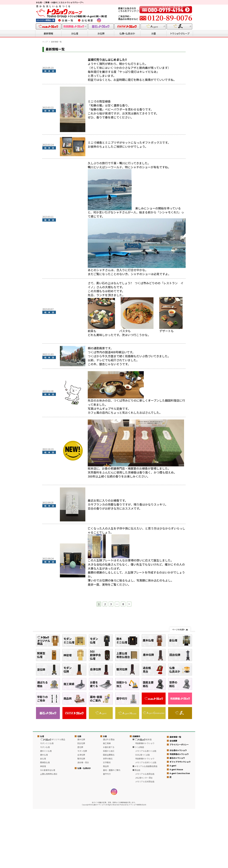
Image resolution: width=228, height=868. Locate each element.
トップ (45, 42)
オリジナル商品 (53, 798)
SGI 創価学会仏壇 (48, 829)
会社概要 (87, 20)
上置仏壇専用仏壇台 (49, 833)
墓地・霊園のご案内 (112, 829)
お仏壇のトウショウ (178, 809)
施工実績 (107, 802)
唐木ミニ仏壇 (46, 810)
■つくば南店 (138, 806)
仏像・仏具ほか (127, 33)
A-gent (173, 824)
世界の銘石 (108, 818)
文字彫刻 (107, 821)
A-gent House (176, 828)
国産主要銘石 (109, 814)
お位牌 (101, 33)
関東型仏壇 (45, 821)
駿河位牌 (81, 818)
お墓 (154, 33)
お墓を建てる (109, 806)
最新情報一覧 (175, 796)
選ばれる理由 (109, 798)
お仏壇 (75, 33)
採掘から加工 (109, 810)
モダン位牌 (82, 810)
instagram (99, 20)
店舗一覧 (68, 20)
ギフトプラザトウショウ (180, 821)
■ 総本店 (142, 798)
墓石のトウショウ (177, 817)
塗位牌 (80, 806)
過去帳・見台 (83, 821)
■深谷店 (136, 829)
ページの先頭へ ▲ (180, 629)
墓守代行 (107, 833)
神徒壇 (43, 825)
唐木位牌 (81, 798)
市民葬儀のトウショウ (179, 813)
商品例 (106, 825)
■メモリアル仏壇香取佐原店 (145, 825)
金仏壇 (43, 818)
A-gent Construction (180, 832)
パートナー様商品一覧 (46, 20)
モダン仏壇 (45, 806)
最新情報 (48, 33)
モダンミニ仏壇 (47, 802)
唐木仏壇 (44, 814)
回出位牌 (81, 802)
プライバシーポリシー (179, 803)
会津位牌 (81, 814)
